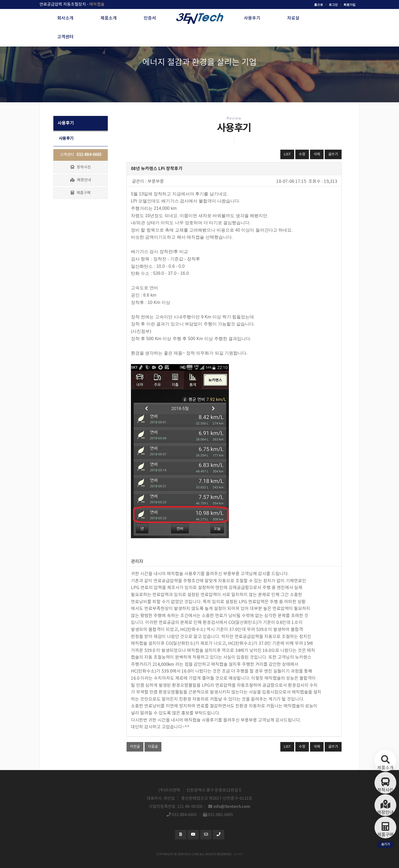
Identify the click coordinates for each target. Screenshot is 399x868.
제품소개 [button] (109, 18)
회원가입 (349, 4)
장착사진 (81, 167)
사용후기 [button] (252, 18)
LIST (287, 154)
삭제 (317, 154)
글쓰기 (333, 154)
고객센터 (81, 155)
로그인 (333, 4)
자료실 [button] (293, 18)
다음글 (153, 747)
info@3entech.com (232, 807)
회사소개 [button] (65, 18)
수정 (302, 154)
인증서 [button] (150, 18)
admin (238, 854)
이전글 (135, 747)
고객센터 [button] (65, 37)
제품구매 (81, 193)
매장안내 (81, 180)
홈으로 (319, 4)
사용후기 (66, 139)
